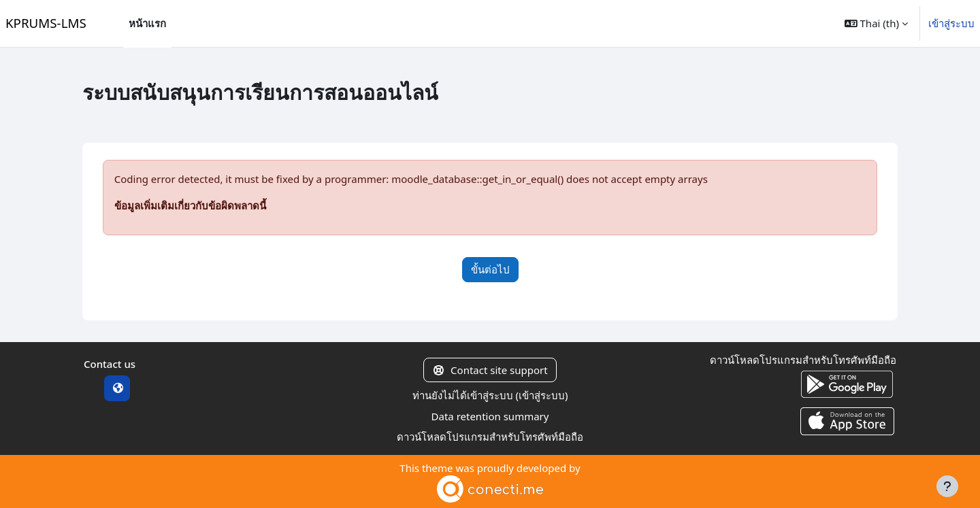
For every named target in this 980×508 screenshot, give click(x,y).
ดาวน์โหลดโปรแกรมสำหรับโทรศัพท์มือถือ (490, 437)
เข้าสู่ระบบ (951, 23)
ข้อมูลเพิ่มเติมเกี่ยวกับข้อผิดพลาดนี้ (190, 205)
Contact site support (490, 370)
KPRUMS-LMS (46, 23)
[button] (876, 23)
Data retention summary (490, 416)
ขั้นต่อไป (490, 269)
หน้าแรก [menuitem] (147, 23)
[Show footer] (947, 486)
